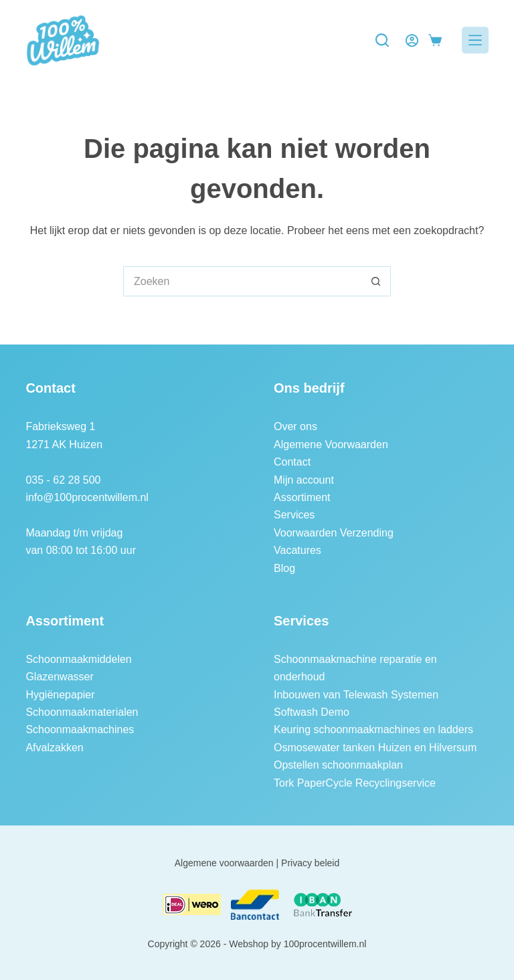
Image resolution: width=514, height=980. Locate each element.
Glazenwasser (59, 677)
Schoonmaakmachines (80, 729)
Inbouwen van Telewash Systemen (356, 695)
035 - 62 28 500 (63, 480)
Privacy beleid (310, 863)
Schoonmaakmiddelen (78, 659)
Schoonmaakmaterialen (82, 712)
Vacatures (297, 550)
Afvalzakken (54, 748)
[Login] (412, 40)
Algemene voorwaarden (224, 863)
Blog (284, 568)
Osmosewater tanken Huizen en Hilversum (375, 748)
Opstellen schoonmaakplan (338, 765)
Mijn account (304, 480)
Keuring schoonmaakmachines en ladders (373, 729)
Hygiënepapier (60, 695)
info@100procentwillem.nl (87, 497)
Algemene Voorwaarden (331, 445)
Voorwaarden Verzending (334, 533)
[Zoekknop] (376, 281)
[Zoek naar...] (242, 281)
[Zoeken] (382, 40)
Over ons (295, 426)
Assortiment (302, 497)
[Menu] (475, 40)
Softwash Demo (312, 712)
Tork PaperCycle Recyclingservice (355, 783)
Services (294, 515)
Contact (292, 462)
